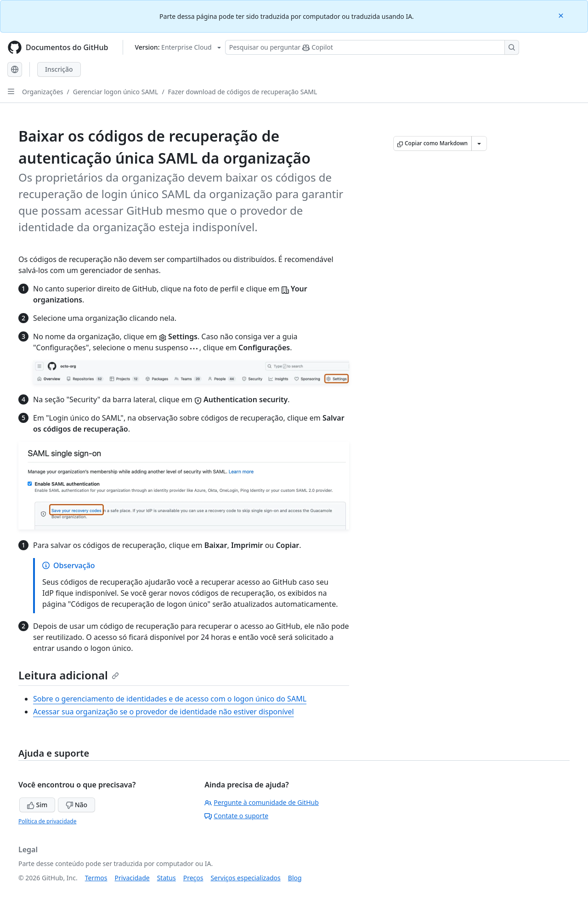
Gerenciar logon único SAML (116, 92)
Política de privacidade (47, 821)
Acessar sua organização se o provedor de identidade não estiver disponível (164, 712)
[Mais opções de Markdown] (479, 143)
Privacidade (132, 878)
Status (167, 878)
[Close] (562, 15)
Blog (295, 878)
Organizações (43, 92)
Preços (193, 878)
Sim (37, 805)
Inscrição (59, 69)
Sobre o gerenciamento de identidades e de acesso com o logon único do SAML (170, 699)
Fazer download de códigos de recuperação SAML (243, 92)
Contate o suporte (236, 816)
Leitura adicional (69, 675)
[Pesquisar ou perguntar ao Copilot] (372, 47)
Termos (96, 878)
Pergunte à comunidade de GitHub (261, 802)
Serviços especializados (245, 878)
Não (76, 805)
